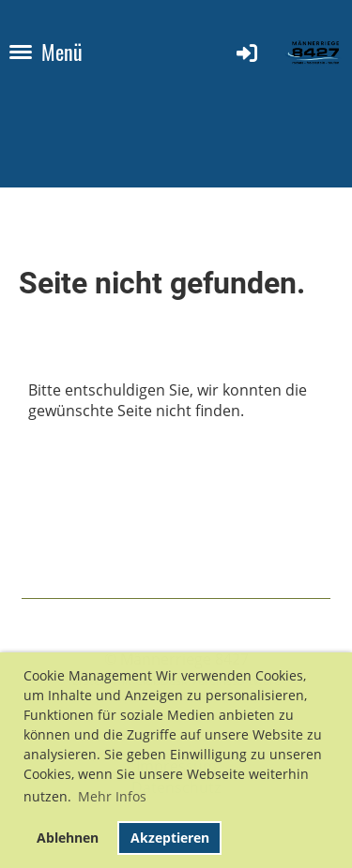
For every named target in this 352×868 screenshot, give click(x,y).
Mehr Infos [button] (112, 796)
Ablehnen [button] (68, 838)
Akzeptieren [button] (170, 838)
